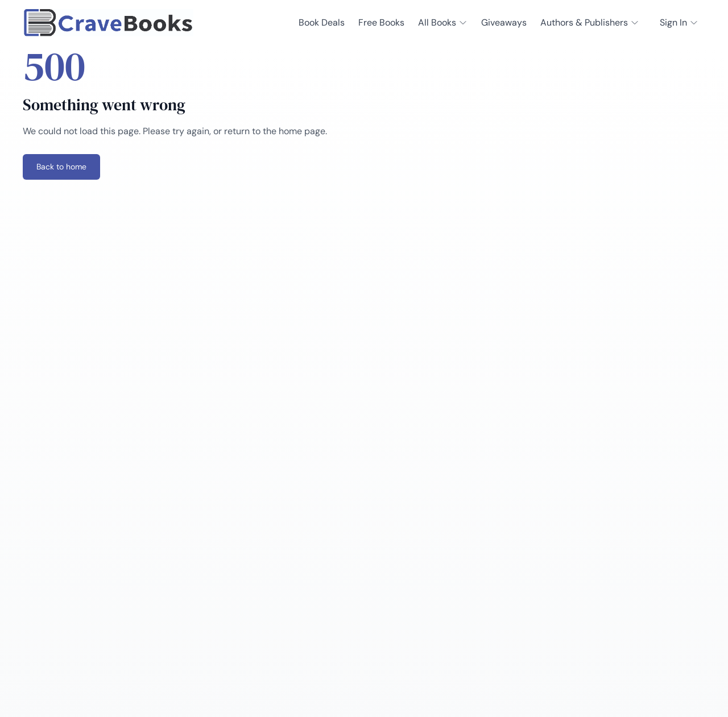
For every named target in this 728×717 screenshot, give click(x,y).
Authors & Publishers (590, 22)
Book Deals (322, 22)
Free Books (381, 22)
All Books (443, 22)
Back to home (61, 167)
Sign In (679, 22)
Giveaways (504, 22)
